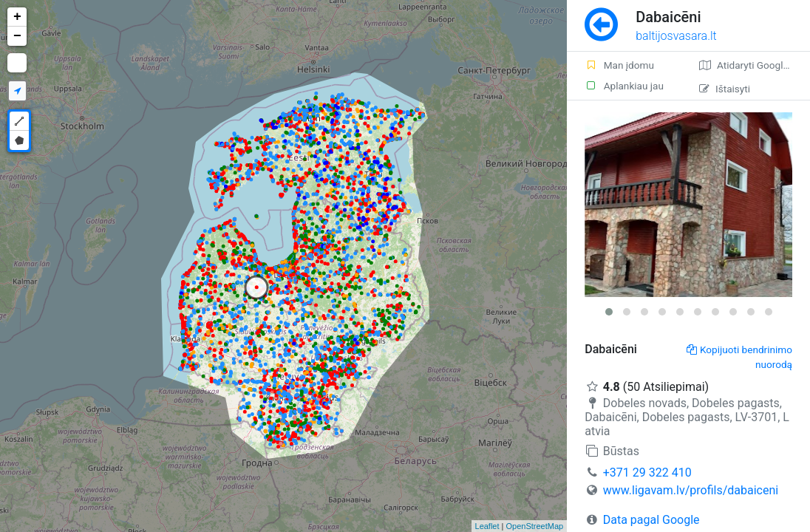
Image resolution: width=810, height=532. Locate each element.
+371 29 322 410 (647, 473)
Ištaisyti (725, 89)
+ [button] (17, 17)
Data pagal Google (651, 520)
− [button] (17, 36)
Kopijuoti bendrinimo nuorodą (739, 357)
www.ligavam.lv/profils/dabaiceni (691, 490)
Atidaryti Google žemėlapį (755, 65)
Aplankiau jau (624, 86)
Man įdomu (619, 65)
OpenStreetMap (535, 526)
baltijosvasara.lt (676, 36)
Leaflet (487, 526)
